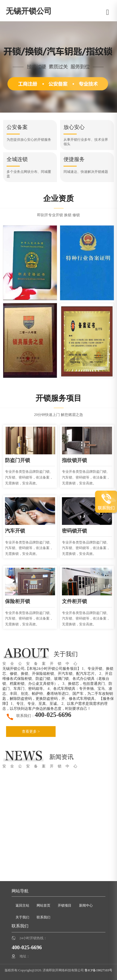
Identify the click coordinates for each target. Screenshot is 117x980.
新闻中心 (86, 905)
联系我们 (43, 917)
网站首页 (43, 905)
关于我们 (22, 917)
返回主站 (22, 905)
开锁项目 (65, 905)
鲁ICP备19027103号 (98, 970)
